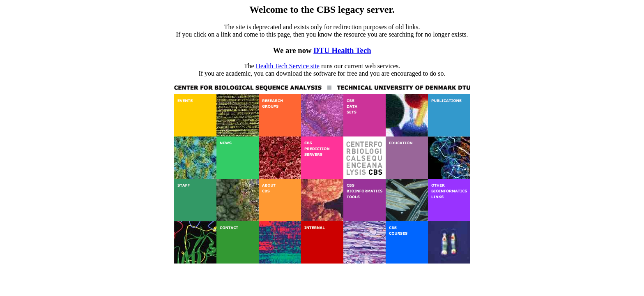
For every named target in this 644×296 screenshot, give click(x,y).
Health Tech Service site (288, 66)
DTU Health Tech (342, 50)
